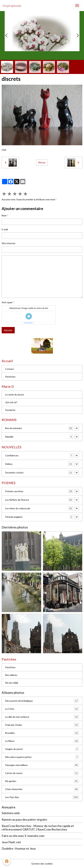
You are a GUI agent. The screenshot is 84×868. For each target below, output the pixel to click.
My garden (42, 781)
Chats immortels (42, 789)
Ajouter (8, 330)
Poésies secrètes (14, 491)
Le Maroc (42, 741)
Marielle (9, 437)
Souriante (10, 410)
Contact (10, 369)
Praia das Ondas (42, 725)
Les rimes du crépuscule (18, 508)
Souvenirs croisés (14, 472)
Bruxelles (42, 733)
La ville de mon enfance (42, 717)
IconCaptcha (28, 323)
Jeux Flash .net (11, 842)
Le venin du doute (15, 395)
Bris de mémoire (14, 428)
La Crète (42, 709)
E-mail (5, 229)
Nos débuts (11, 675)
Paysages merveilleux (42, 765)
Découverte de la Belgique (42, 701)
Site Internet (9, 243)
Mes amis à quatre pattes (42, 757)
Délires (9, 464)
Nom (4, 215)
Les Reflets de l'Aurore (17, 500)
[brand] (12, 6)
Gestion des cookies (42, 864)
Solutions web (11, 813)
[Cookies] (7, 861)
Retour (42, 162)
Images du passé (42, 749)
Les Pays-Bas (42, 797)
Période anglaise (14, 517)
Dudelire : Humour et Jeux (19, 849)
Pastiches (10, 377)
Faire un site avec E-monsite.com (23, 836)
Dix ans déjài (12, 683)
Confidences (12, 455)
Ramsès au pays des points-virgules (24, 820)
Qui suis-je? (11, 402)
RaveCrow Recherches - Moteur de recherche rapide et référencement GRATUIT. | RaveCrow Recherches (38, 828)
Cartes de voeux (42, 773)
